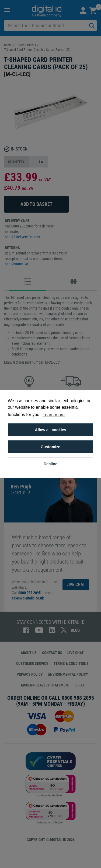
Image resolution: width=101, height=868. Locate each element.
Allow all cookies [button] (51, 430)
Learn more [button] (54, 415)
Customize (50, 447)
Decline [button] (50, 464)
